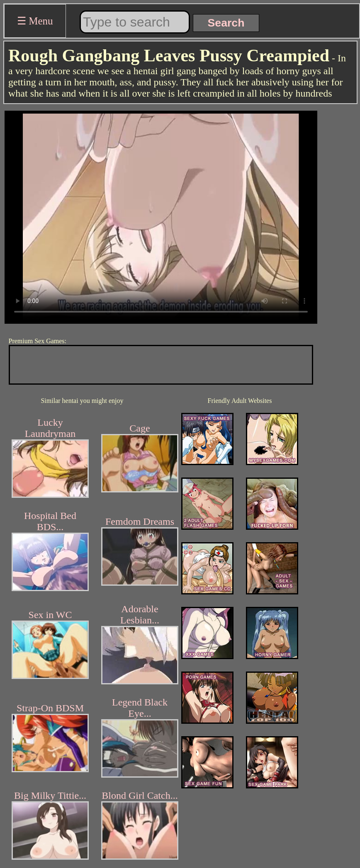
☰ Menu (35, 21)
